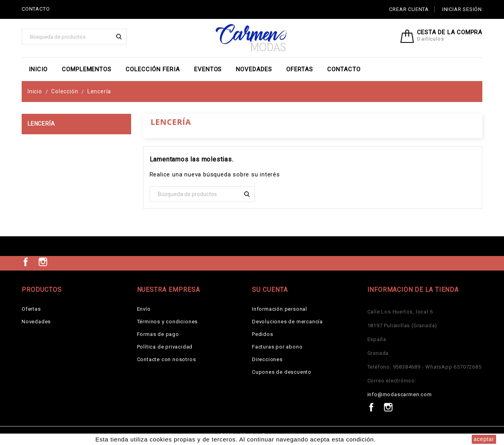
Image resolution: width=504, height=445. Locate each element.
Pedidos (263, 334)
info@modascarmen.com (400, 394)
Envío (144, 309)
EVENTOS (208, 69)
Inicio (38, 69)
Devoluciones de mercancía (287, 322)
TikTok (60, 262)
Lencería (41, 124)
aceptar (484, 439)
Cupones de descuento (282, 372)
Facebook (26, 262)
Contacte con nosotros (167, 359)
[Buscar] (74, 37)
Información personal (280, 309)
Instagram (43, 262)
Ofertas (300, 69)
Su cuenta (270, 290)
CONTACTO (36, 9)
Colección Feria (153, 69)
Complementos (87, 69)
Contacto (344, 69)
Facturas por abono (277, 347)
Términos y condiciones (168, 322)
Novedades (254, 69)
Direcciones (267, 359)
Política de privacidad (165, 347)
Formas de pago (158, 334)
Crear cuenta (409, 9)
